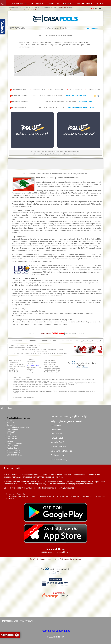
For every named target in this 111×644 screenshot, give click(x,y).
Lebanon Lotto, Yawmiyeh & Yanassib (41, 496)
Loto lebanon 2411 (14, 455)
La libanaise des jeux (41, 352)
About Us (10, 423)
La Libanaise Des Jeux (63, 7)
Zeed (9, 434)
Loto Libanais (12, 436)
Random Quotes (13, 450)
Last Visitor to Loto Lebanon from (56, 559)
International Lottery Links (55, 631)
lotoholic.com (26, 621)
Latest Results (57, 426)
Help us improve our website (18, 427)
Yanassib (10, 441)
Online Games (12, 446)
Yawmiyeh (11, 432)
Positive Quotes (13, 448)
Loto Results (12, 439)
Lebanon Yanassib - (69, 417)
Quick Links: (7, 408)
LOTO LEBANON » (37, 4)
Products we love (14, 453)
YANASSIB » (68, 4)
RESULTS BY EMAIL (85, 4)
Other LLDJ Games (15, 443)
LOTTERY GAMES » (18, 4)
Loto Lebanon (12, 430)
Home (9, 420)
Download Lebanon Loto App (18, 418)
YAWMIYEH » (54, 4)
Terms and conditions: (14, 468)
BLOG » (100, 4)
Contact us (11, 425)
